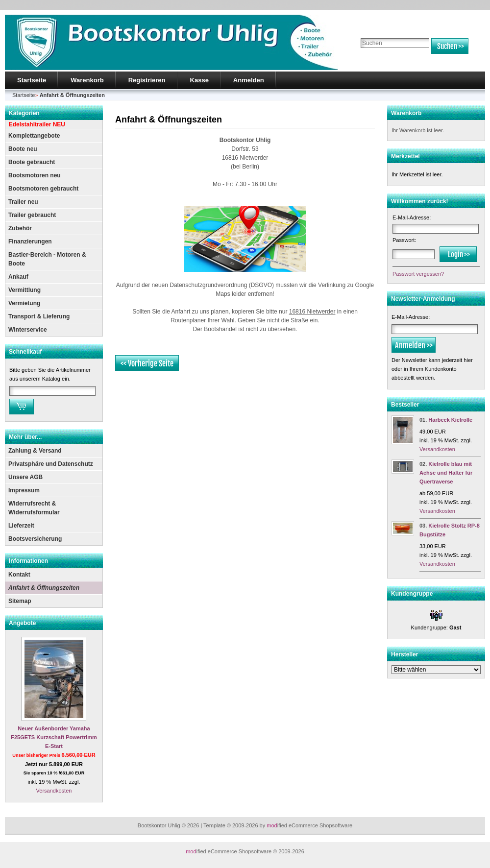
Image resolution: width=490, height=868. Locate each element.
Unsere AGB (25, 477)
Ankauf (18, 277)
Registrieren (147, 80)
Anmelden (249, 80)
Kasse (199, 80)
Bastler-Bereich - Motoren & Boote (47, 259)
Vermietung (24, 303)
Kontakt (19, 575)
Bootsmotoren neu (35, 175)
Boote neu (23, 149)
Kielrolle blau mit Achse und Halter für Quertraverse (446, 473)
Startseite (32, 80)
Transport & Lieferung (39, 316)
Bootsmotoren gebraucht (43, 189)
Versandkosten (54, 791)
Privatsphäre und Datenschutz (51, 464)
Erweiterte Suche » (381, 58)
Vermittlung (24, 290)
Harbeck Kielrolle (450, 420)
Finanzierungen (30, 241)
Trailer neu (23, 202)
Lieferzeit (21, 526)
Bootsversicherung (35, 539)
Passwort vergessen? (418, 274)
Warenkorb (87, 80)
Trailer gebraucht (32, 215)
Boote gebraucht (32, 162)
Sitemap (20, 601)
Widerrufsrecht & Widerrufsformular (34, 508)
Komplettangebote (34, 136)
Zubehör (20, 228)
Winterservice (28, 330)
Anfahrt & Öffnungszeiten (44, 588)
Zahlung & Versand (35, 451)
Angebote (22, 623)
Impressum (24, 490)
